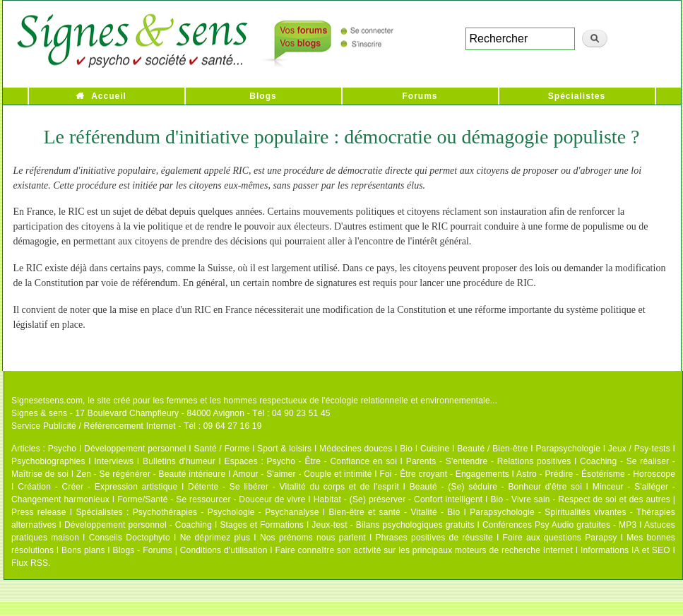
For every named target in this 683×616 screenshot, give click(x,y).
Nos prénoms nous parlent (313, 538)
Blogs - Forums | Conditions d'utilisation (190, 550)
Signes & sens (39, 413)
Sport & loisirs (284, 449)
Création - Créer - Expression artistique (97, 487)
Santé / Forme (222, 449)
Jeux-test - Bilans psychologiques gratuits (393, 525)
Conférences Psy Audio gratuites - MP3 (559, 525)
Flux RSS (30, 563)
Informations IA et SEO (625, 550)
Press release (39, 512)
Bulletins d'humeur (179, 461)
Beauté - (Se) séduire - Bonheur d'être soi (496, 487)
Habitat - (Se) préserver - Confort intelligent (398, 499)
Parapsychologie (568, 449)
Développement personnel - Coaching (138, 525)
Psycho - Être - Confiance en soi (332, 461)
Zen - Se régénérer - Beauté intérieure (151, 474)
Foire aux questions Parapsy (560, 538)
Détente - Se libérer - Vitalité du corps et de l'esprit (293, 487)
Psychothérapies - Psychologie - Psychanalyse (226, 512)
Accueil (109, 96)
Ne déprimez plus (215, 538)
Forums (420, 96)
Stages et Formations (262, 525)
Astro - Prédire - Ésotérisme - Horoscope (596, 474)
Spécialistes (577, 96)
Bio (406, 449)
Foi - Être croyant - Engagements (444, 474)
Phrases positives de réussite (434, 538)
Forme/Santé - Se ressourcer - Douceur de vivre (212, 499)
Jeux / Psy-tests (639, 449)
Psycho (63, 449)
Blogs (263, 96)
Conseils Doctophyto (130, 538)
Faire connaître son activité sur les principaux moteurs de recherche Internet (425, 550)
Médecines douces (356, 449)
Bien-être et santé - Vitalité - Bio (394, 512)
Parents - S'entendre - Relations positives (489, 461)
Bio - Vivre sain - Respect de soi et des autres (580, 499)
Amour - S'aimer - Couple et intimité (302, 474)
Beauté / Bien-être (492, 449)
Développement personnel (135, 449)
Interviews (114, 461)
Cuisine (435, 449)
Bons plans (83, 550)
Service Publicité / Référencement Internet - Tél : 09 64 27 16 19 (137, 426)
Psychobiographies (48, 461)
